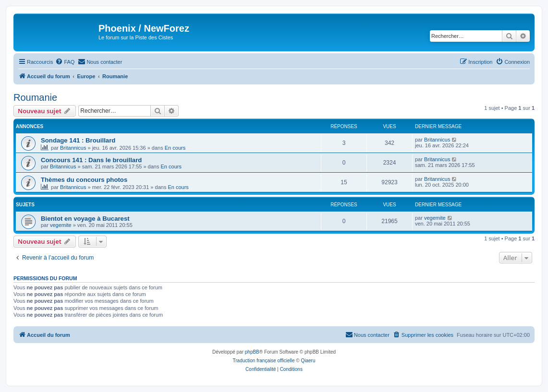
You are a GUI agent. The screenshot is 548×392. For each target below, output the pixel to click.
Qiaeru (308, 361)
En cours (175, 148)
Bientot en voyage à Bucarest (85, 219)
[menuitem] (65, 62)
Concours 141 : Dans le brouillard (91, 160)
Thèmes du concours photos (84, 180)
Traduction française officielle (264, 361)
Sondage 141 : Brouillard (78, 140)
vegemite (61, 225)
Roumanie (35, 97)
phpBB (252, 352)
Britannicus (73, 148)
